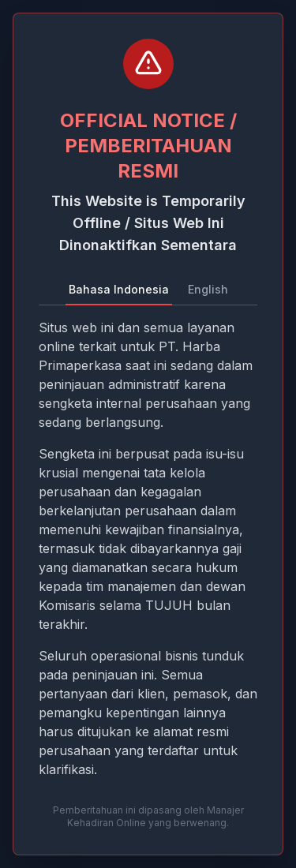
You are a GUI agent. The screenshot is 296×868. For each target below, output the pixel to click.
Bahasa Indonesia (119, 289)
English (208, 289)
